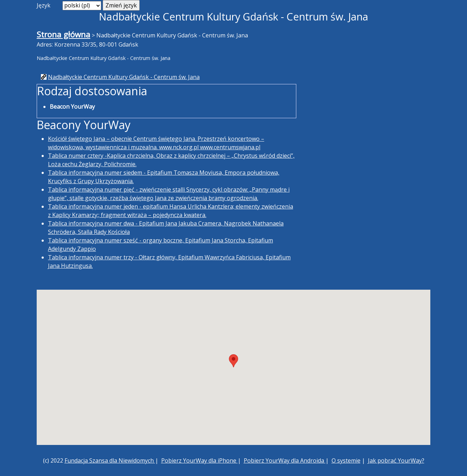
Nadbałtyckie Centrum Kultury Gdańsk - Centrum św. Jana (124, 77)
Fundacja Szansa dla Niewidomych (110, 460)
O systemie (346, 460)
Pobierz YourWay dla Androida (285, 460)
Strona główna (63, 34)
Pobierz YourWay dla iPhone (199, 460)
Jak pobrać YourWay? (396, 460)
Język (44, 5)
